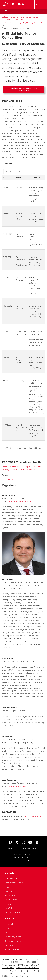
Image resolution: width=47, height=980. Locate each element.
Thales (10, 480)
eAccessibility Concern (11, 970)
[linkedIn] (37, 842)
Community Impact (13, 937)
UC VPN (8, 908)
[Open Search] (38, 4)
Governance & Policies (15, 941)
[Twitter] (17, 842)
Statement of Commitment (27, 968)
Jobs (7, 928)
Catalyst (8, 891)
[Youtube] (30, 842)
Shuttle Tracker (12, 900)
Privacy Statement (30, 970)
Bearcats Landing (13, 912)
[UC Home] (14, 4)
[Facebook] (10, 842)
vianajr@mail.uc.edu (32, 816)
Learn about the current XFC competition (24, 89)
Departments (20, 20)
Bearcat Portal (11, 895)
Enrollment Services (14, 883)
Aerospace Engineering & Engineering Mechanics (22, 22)
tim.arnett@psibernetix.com (20, 501)
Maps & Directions (13, 924)
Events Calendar (12, 949)
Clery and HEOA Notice (18, 965)
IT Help (8, 904)
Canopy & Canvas (13, 878)
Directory (9, 945)
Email (7, 887)
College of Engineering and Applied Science (20, 17)
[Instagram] (23, 842)
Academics (7, 20)
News (7, 932)
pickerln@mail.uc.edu (17, 786)
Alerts (4, 965)
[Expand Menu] (44, 11)
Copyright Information (19, 973)
